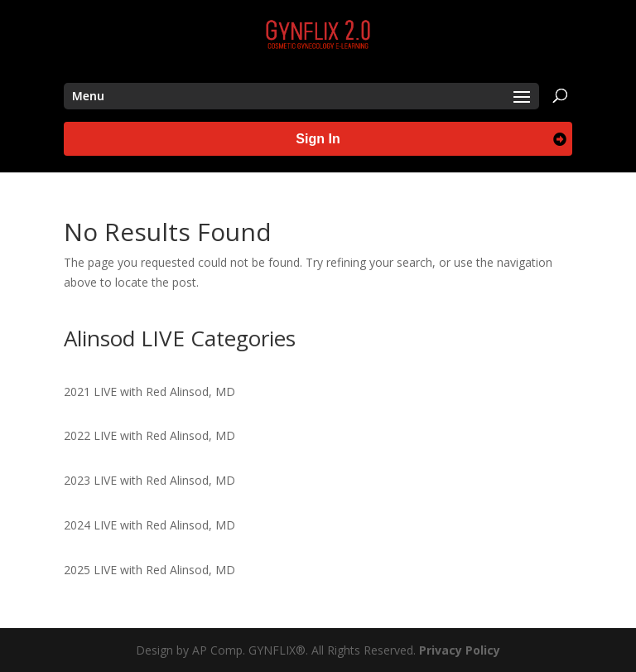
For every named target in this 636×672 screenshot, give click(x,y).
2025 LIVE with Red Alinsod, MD (149, 570)
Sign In (318, 139)
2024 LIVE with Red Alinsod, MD (149, 525)
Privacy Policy (460, 650)
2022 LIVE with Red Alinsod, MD (149, 435)
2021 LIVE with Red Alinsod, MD (149, 392)
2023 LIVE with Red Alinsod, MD (149, 480)
